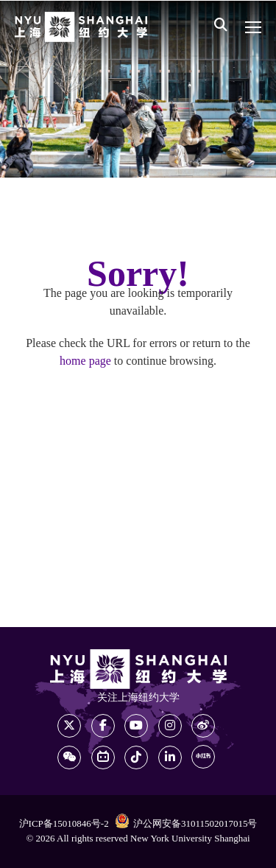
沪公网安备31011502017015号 (186, 823)
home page (85, 361)
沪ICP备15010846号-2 (64, 824)
